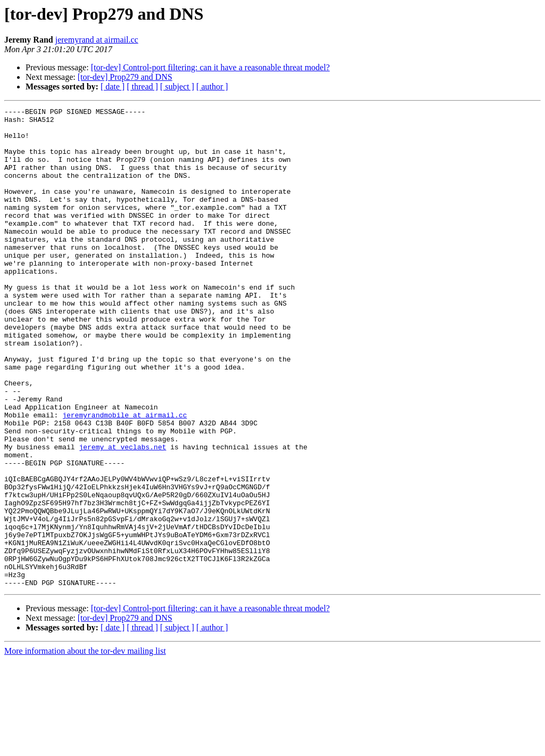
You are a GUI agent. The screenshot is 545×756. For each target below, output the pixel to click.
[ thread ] (142, 87)
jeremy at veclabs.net (122, 515)
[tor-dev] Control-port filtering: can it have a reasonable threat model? (210, 67)
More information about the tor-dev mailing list (85, 747)
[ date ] (113, 87)
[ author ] (212, 87)
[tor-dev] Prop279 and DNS (125, 77)
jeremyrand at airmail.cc (97, 40)
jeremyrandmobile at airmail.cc (125, 477)
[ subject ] (177, 87)
